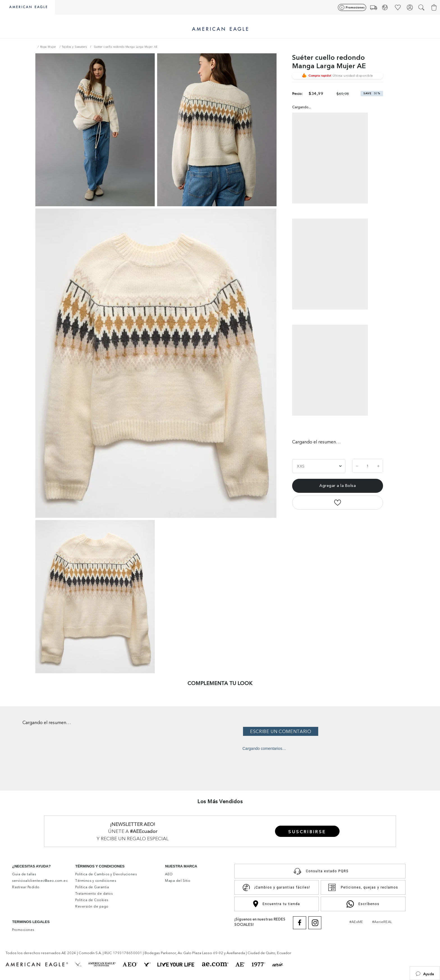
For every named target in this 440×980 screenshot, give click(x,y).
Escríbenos (363, 904)
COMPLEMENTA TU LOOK (220, 683)
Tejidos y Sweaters (74, 47)
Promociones (355, 7)
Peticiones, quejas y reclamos (363, 887)
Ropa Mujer (48, 47)
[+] (378, 466)
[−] (357, 466)
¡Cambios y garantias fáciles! (277, 888)
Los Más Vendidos (220, 802)
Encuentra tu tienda (277, 904)
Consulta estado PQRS (320, 871)
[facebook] (313, 507)
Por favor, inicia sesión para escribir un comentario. (340, 731)
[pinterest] (362, 507)
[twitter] (337, 507)
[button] (425, 973)
